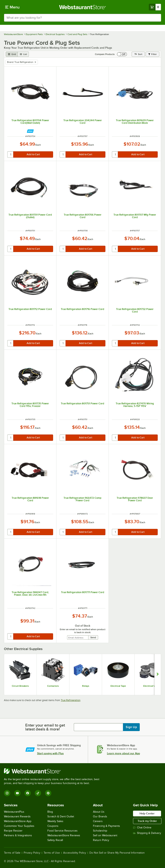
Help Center (147, 813)
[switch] (122, 54)
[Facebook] (28, 793)
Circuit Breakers (20, 686)
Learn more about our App (123, 753)
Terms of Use (52, 853)
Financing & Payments (106, 826)
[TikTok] (38, 793)
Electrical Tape (118, 686)
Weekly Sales (55, 821)
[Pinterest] (48, 793)
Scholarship (100, 831)
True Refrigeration (71, 700)
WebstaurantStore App (18, 821)
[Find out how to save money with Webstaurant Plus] (30, 131)
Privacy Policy (32, 853)
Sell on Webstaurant (105, 835)
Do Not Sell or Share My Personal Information (117, 853)
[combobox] (82, 18)
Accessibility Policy (75, 853)
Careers (98, 821)
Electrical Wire (151, 686)
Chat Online (142, 828)
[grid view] (12, 54)
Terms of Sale (12, 853)
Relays (86, 686)
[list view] (23, 54)
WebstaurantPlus (14, 812)
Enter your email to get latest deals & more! (45, 727)
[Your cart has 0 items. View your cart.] (155, 7)
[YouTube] (17, 793)
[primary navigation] (12, 7)
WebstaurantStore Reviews (64, 835)
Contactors (53, 686)
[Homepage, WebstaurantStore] (83, 7)
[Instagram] (7, 793)
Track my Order (147, 821)
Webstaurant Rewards (17, 816)
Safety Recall (55, 840)
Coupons (53, 826)
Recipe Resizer (13, 831)
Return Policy (101, 840)
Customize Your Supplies (19, 826)
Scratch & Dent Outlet (61, 816)
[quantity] (11, 154)
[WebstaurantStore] (53, 771)
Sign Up (131, 727)
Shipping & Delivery (147, 833)
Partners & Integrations (18, 835)
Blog (50, 812)
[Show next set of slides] (158, 674)
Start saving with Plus (50, 753)
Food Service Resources (62, 831)
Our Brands (100, 816)
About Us (99, 812)
